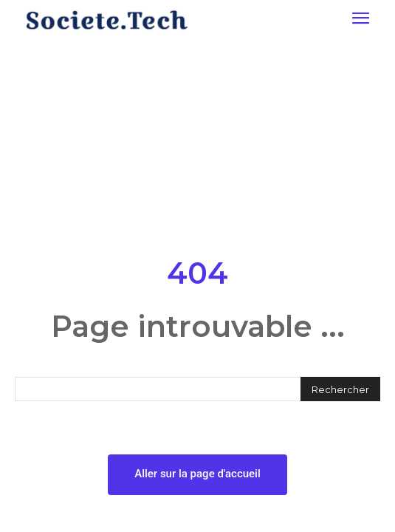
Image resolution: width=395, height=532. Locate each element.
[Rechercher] (340, 389)
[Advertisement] (197, 143)
